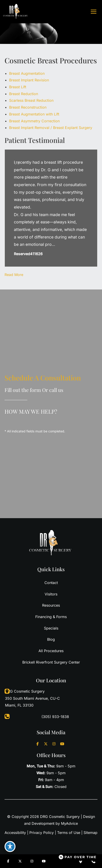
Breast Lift (18, 87)
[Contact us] (93, 861)
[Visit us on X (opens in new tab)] (46, 744)
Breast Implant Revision (29, 80)
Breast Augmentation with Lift (34, 114)
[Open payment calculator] (78, 857)
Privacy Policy (42, 833)
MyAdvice (69, 823)
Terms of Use (69, 833)
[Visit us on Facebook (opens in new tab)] (38, 744)
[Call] (51, 717)
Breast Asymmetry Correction (34, 121)
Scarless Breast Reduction (31, 100)
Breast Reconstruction (28, 107)
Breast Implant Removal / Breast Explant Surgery (51, 128)
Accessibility (15, 833)
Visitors (51, 594)
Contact (51, 583)
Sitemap (91, 833)
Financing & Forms (51, 617)
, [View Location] (32, 698)
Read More (14, 275)
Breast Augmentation (27, 73)
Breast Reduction (24, 94)
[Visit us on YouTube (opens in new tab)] (62, 744)
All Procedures (51, 651)
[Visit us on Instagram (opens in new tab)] (54, 744)
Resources (51, 605)
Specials (51, 628)
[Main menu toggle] (94, 12)
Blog (51, 639)
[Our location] (81, 861)
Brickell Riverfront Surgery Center (51, 662)
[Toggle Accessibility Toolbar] (10, 847)
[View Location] (5, 691)
